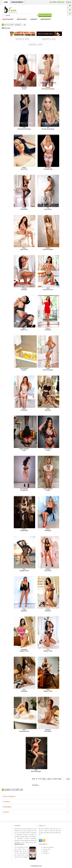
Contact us (46, 853)
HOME (6, 2)
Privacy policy (47, 849)
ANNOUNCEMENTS (17, 2)
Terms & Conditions (48, 847)
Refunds (45, 851)
